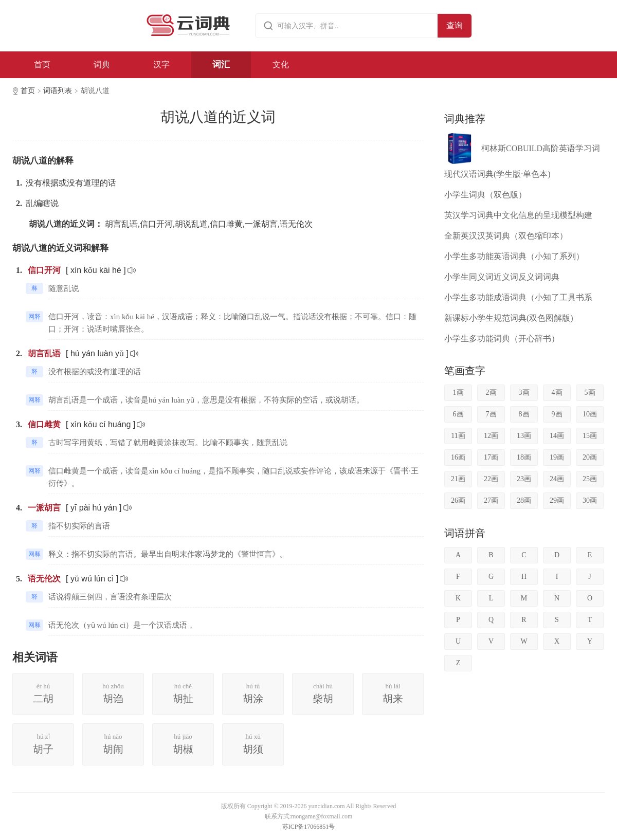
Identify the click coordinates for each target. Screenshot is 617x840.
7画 (491, 414)
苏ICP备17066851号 (309, 827)
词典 (102, 65)
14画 (557, 436)
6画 (458, 414)
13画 (524, 436)
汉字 (161, 65)
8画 (524, 414)
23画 (524, 479)
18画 (524, 457)
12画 (491, 436)
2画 (491, 392)
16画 (458, 457)
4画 (557, 392)
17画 (491, 457)
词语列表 (58, 91)
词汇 (221, 65)
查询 (455, 25)
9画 (557, 414)
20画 (590, 457)
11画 (458, 436)
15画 (590, 436)
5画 (590, 392)
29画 (557, 500)
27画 (491, 500)
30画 (590, 500)
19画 (557, 457)
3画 (524, 392)
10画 (590, 414)
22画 (491, 479)
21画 (458, 479)
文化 (281, 65)
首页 (42, 65)
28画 (524, 500)
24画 (557, 479)
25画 (590, 479)
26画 (458, 500)
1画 (458, 392)
